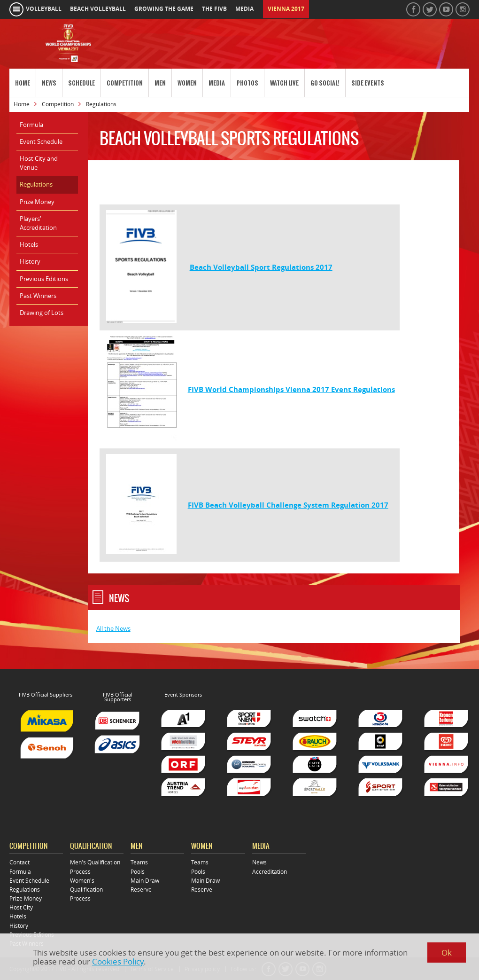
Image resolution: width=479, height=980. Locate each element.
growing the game (164, 9)
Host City (21, 907)
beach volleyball (98, 9)
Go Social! (325, 83)
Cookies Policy (118, 961)
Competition (125, 83)
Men (160, 83)
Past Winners (38, 296)
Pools (138, 872)
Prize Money (37, 202)
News (49, 83)
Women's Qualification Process (86, 890)
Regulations (36, 184)
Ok (447, 953)
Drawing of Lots (42, 313)
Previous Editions (44, 279)
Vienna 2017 (286, 9)
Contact (19, 862)
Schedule (81, 83)
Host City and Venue (39, 163)
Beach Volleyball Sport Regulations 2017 (261, 267)
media (244, 9)
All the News (113, 628)
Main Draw (145, 881)
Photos (247, 83)
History (30, 261)
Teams (139, 862)
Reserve (141, 890)
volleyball (44, 9)
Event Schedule (41, 141)
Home (23, 83)
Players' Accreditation (38, 223)
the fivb (214, 9)
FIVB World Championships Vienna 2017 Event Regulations (291, 389)
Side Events (368, 83)
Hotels (29, 244)
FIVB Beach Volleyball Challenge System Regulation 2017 (288, 505)
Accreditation (270, 872)
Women (187, 83)
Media (217, 83)
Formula (31, 125)
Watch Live (284, 83)
